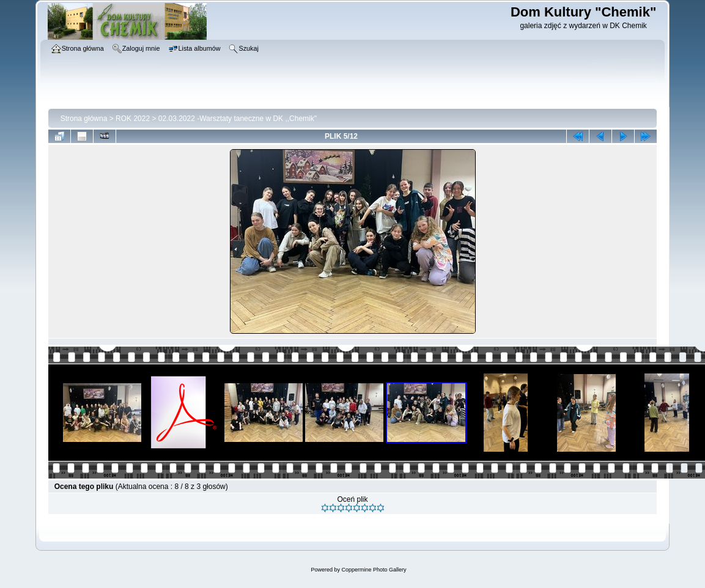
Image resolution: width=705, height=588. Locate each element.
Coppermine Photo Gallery (374, 570)
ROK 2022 (133, 119)
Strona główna (84, 119)
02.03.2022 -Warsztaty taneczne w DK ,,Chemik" (238, 119)
